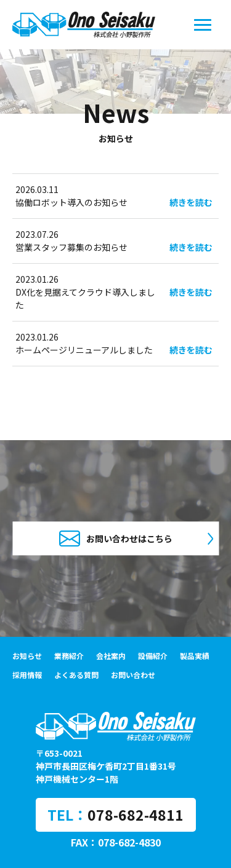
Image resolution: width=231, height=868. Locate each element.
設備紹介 (153, 656)
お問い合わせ (133, 675)
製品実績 (195, 656)
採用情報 (27, 675)
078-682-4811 (136, 815)
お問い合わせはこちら (116, 538)
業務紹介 (69, 656)
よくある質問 (76, 675)
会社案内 (111, 656)
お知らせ (27, 656)
